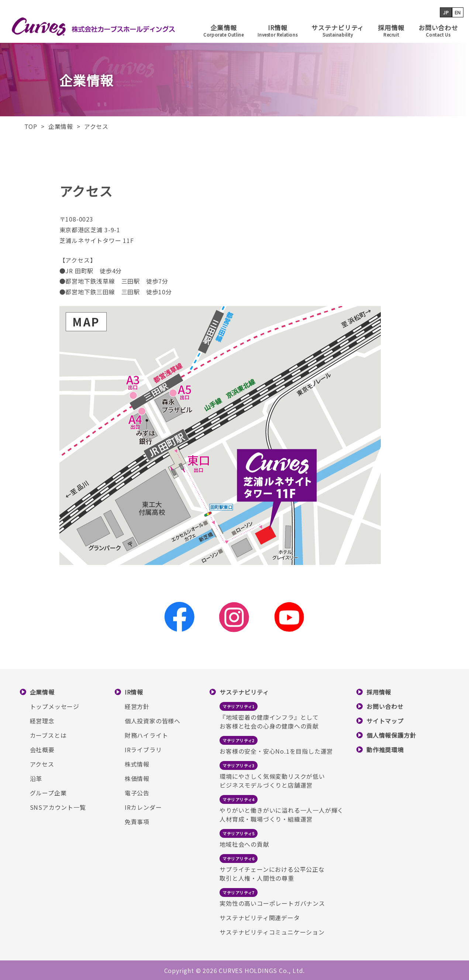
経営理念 (42, 721)
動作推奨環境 (385, 750)
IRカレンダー (143, 807)
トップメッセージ (55, 706)
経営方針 (137, 706)
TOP (31, 126)
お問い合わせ (438, 30)
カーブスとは (48, 735)
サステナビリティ (338, 30)
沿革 (36, 778)
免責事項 (137, 822)
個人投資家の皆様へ (153, 721)
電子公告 (137, 793)
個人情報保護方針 (391, 735)
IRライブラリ (143, 750)
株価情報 (137, 778)
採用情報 (391, 30)
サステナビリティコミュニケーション (272, 932)
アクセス (42, 764)
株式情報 (137, 764)
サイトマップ (385, 721)
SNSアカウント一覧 (58, 807)
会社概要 (42, 750)
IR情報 (277, 30)
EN (458, 12)
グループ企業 (48, 793)
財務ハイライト (146, 735)
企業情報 (223, 30)
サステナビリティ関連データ (260, 918)
